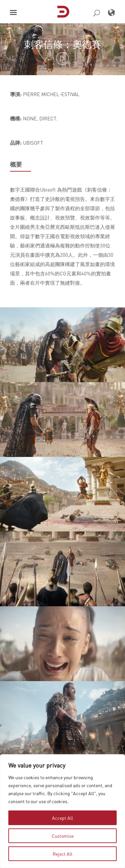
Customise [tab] (63, 836)
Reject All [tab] (62, 854)
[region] (62, 811)
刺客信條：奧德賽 (63, 44)
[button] (13, 12)
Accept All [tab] (62, 818)
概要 (16, 164)
